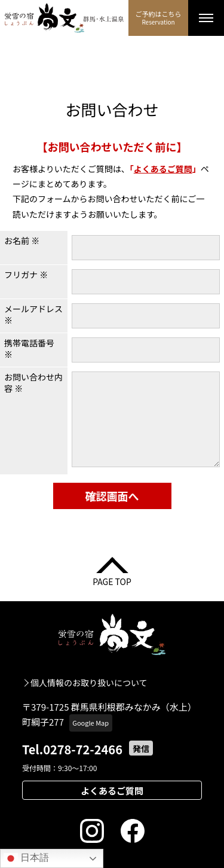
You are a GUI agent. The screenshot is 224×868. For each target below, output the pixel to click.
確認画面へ (112, 496)
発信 (141, 748)
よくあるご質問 (163, 169)
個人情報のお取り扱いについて (89, 683)
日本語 (26, 858)
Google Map (90, 723)
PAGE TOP (112, 581)
